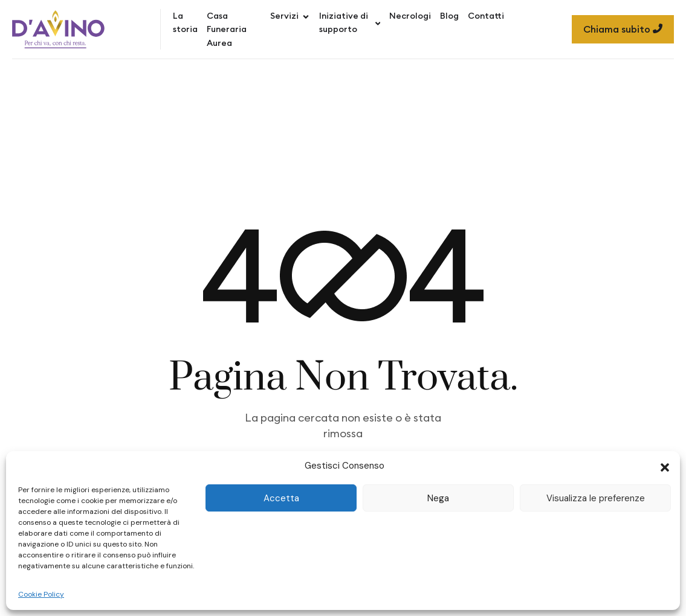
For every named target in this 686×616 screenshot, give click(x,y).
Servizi (290, 16)
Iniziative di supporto (350, 22)
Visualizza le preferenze (596, 498)
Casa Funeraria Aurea (227, 29)
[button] (665, 466)
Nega (438, 498)
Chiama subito (623, 29)
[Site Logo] (58, 29)
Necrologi (410, 16)
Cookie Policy (41, 594)
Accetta (281, 498)
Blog (449, 16)
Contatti (486, 16)
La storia (185, 22)
